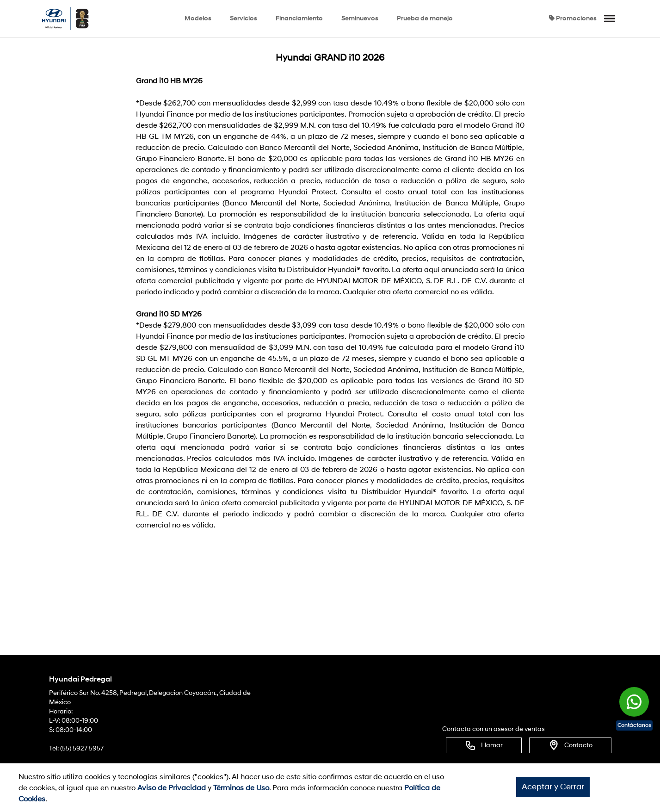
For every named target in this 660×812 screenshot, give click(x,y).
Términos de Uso (241, 788)
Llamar (484, 745)
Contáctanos (634, 725)
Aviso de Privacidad (172, 788)
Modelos (198, 18)
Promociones (573, 18)
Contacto (570, 745)
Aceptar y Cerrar (553, 787)
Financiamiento (299, 18)
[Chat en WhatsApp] (634, 698)
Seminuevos (360, 18)
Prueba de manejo (425, 18)
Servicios (244, 18)
